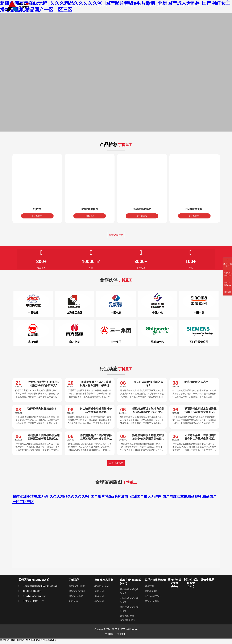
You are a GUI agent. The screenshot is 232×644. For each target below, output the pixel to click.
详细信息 (37, 216)
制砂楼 (37, 209)
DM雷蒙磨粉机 (90, 209)
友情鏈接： (110, 634)
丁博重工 (121, 634)
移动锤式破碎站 (142, 209)
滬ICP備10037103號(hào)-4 (125, 629)
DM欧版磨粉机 (194, 209)
